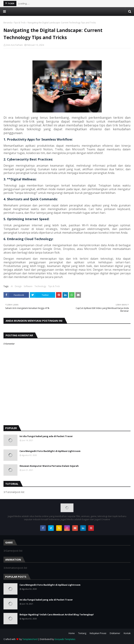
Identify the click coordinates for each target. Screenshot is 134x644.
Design (18, 286)
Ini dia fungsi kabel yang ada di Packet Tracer (46, 436)
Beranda (8, 23)
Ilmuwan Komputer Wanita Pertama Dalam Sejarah (49, 466)
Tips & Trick (20, 23)
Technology (40, 286)
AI (12, 286)
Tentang (82, 633)
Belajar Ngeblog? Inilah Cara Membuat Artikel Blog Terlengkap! (57, 614)
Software (28, 286)
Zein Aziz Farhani (14, 45)
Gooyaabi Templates (65, 639)
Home (72, 633)
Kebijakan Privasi (98, 633)
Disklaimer (115, 633)
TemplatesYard (30, 639)
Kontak (127, 633)
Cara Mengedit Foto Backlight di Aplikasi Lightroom (50, 451)
